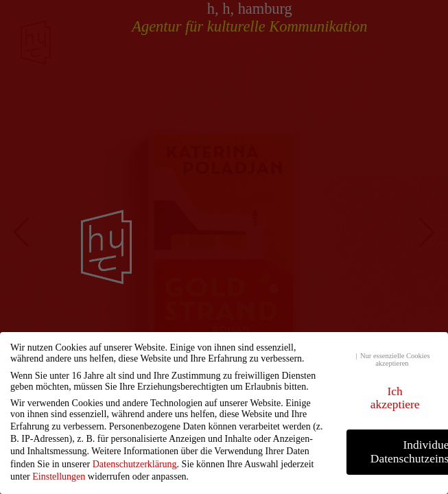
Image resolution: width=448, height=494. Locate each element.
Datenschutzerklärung (135, 464)
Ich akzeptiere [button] (395, 398)
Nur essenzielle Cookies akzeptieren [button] (395, 360)
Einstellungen (59, 477)
